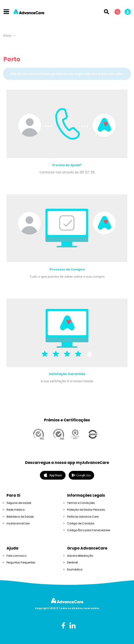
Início (7, 36)
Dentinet (72, 562)
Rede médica (16, 510)
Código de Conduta (81, 523)
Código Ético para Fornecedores (89, 530)
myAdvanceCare (18, 523)
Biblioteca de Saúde (20, 517)
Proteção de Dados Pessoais (86, 510)
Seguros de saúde (19, 503)
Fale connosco (16, 556)
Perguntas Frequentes (21, 562)
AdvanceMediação (80, 556)
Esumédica (75, 569)
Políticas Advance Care (83, 517)
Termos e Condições (81, 503)
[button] (118, 12)
